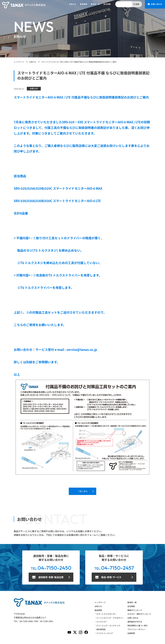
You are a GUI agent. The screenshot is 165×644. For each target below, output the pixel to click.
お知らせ (73, 4)
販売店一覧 (95, 4)
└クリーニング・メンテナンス (107, 626)
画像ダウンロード (135, 610)
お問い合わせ (133, 618)
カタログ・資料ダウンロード (139, 614)
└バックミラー (101, 622)
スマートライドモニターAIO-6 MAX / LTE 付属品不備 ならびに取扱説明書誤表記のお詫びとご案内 (79, 62)
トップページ (19, 62)
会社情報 (107, 4)
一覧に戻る (82, 491)
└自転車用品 (100, 629)
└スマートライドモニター (106, 614)
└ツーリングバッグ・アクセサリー (109, 618)
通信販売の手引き (135, 622)
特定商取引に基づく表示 (137, 626)
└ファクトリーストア (104, 633)
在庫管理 (131, 633)
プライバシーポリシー (137, 629)
